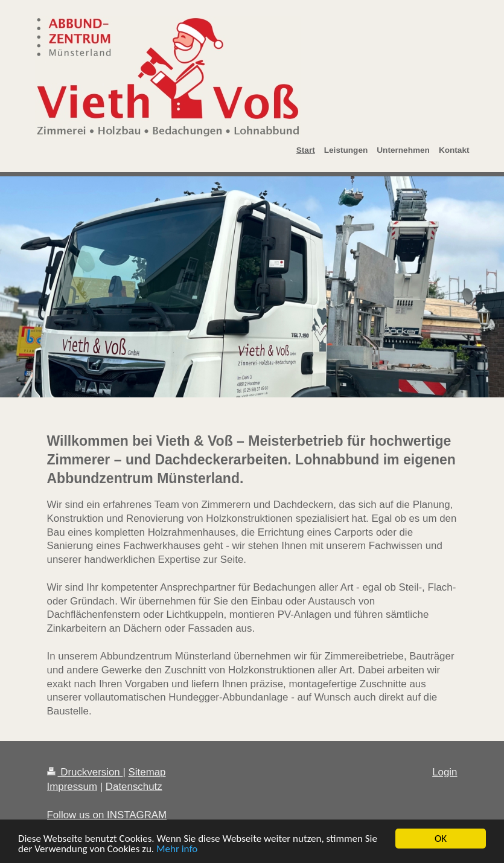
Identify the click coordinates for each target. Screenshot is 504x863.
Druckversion (85, 772)
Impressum (72, 787)
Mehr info (177, 849)
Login (445, 772)
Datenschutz (134, 787)
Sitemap (147, 772)
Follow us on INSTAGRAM (107, 815)
